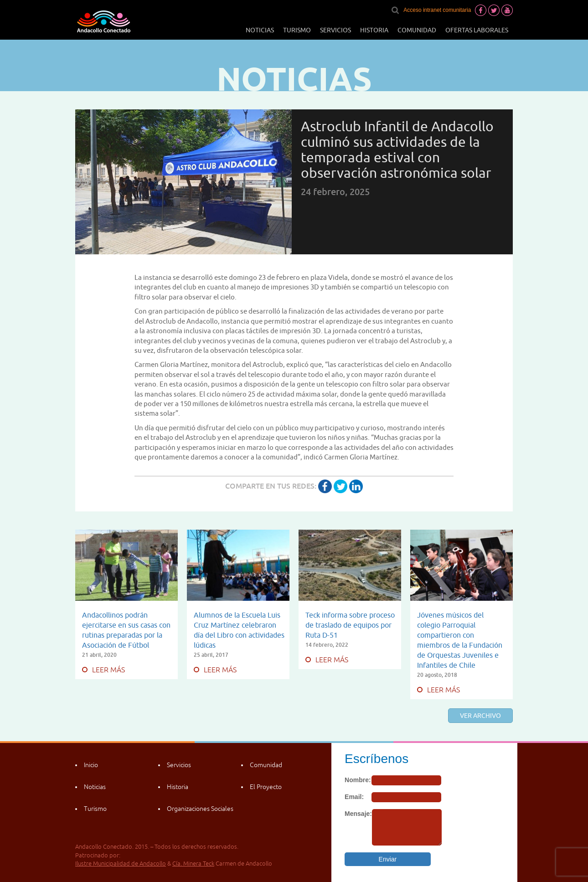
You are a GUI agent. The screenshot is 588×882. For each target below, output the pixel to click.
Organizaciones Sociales (200, 809)
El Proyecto (266, 787)
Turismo (297, 30)
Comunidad (417, 30)
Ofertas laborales (477, 30)
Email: (354, 797)
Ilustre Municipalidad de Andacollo (121, 864)
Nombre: (358, 780)
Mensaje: (358, 814)
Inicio (91, 765)
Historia (374, 30)
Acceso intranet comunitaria (437, 10)
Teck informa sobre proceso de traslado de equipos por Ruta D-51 (350, 625)
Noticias (260, 30)
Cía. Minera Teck (193, 864)
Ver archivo (480, 716)
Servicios (335, 30)
